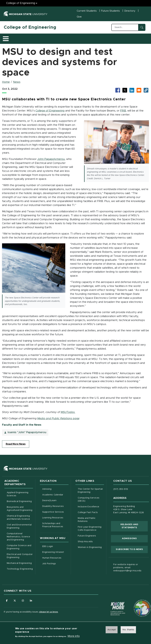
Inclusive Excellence (89, 509)
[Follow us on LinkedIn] (31, 603)
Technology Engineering (20, 571)
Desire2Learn (55, 502)
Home (6, 84)
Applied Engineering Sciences (18, 496)
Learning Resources (55, 519)
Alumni (91, 39)
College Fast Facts (91, 514)
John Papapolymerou (51, 161)
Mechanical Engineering (19, 565)
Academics (26, 39)
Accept (112, 630)
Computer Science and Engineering (19, 549)
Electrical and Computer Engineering (20, 558)
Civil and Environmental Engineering (19, 528)
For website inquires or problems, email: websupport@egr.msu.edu (127, 570)
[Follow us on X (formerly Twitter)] (15, 603)
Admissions (44, 39)
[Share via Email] (139, 92)
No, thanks (128, 630)
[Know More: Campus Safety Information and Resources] (112, 604)
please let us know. (49, 614)
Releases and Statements (134, 528)
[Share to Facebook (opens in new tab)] (118, 92)
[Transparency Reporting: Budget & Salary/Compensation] (137, 604)
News (17, 84)
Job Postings (55, 565)
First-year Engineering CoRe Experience (90, 530)
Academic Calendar (55, 496)
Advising (47, 491)
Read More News (16, 446)
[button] (146, 92)
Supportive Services (55, 514)
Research (62, 39)
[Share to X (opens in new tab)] (125, 92)
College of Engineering (30, 27)
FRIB (123, 113)
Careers (77, 39)
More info (74, 637)
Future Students (110, 11)
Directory (130, 11)
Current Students (87, 11)
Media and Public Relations (87, 522)
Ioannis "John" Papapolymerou (27, 434)
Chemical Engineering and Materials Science (18, 519)
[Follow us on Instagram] (23, 603)
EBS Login (55, 548)
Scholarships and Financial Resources (53, 527)
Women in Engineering (90, 549)
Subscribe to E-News (132, 551)
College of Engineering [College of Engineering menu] (21, 3)
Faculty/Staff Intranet (135, 39)
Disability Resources (55, 508)
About (10, 39)
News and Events (107, 39)
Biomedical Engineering (19, 503)
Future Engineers (87, 538)
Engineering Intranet (55, 554)
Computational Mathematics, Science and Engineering (20, 539)
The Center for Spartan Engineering (91, 493)
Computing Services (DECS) (91, 501)
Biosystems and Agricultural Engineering (20, 511)
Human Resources (55, 560)
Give (79, 17)
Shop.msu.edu (91, 543)
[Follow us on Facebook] (7, 603)
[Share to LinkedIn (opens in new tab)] (132, 92)
